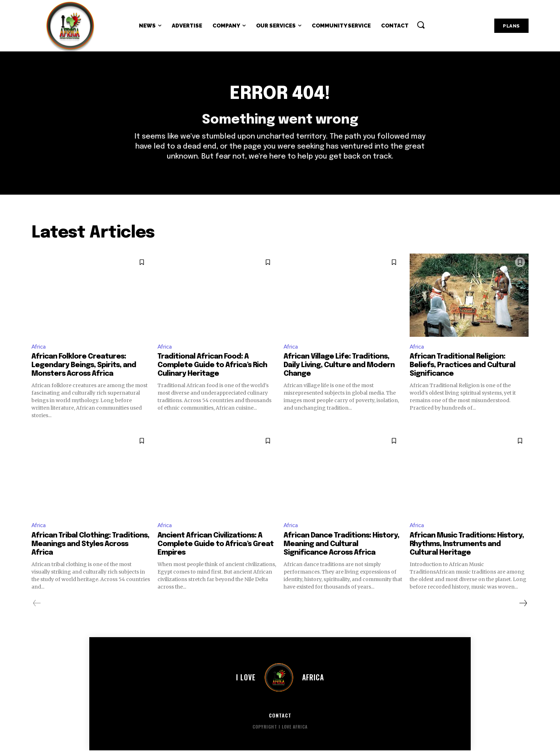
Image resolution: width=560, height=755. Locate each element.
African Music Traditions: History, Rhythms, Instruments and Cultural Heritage (467, 548)
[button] (421, 25)
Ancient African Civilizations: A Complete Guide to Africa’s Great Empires (216, 548)
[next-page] (523, 607)
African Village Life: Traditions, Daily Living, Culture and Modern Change (339, 369)
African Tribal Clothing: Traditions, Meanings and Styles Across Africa (90, 548)
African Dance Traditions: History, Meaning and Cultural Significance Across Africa (341, 548)
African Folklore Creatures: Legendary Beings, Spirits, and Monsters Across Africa (84, 369)
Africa (39, 351)
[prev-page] (37, 607)
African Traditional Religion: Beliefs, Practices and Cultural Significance (462, 369)
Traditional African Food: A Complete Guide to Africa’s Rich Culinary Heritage (212, 369)
